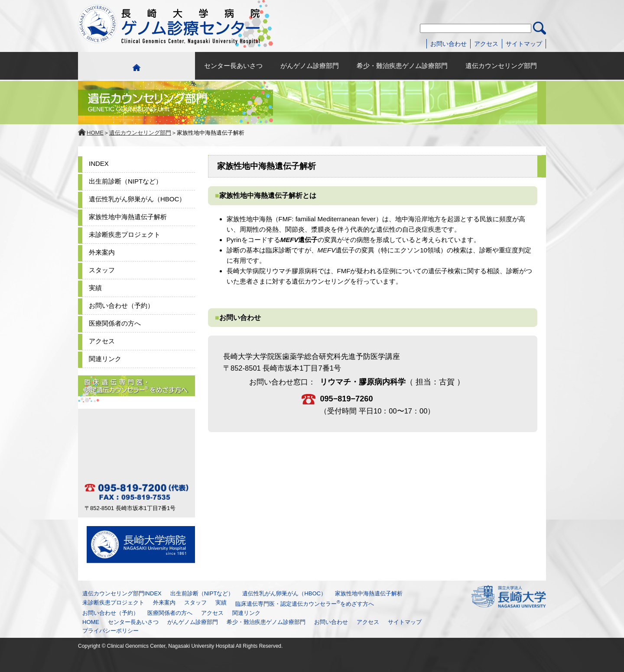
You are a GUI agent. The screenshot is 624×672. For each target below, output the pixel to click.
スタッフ (102, 270)
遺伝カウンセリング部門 (501, 66)
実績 (95, 288)
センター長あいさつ (233, 66)
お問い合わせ (448, 44)
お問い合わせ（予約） (121, 305)
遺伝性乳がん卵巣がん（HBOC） (137, 199)
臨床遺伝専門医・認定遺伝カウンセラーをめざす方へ (305, 604)
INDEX (99, 163)
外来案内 (102, 252)
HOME (95, 133)
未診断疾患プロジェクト (125, 234)
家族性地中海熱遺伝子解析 (128, 217)
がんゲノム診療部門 (310, 66)
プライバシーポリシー (110, 631)
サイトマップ (524, 44)
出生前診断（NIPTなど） (125, 181)
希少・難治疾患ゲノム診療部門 (402, 66)
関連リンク (105, 359)
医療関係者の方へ (115, 323)
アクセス (486, 44)
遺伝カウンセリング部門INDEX (122, 593)
